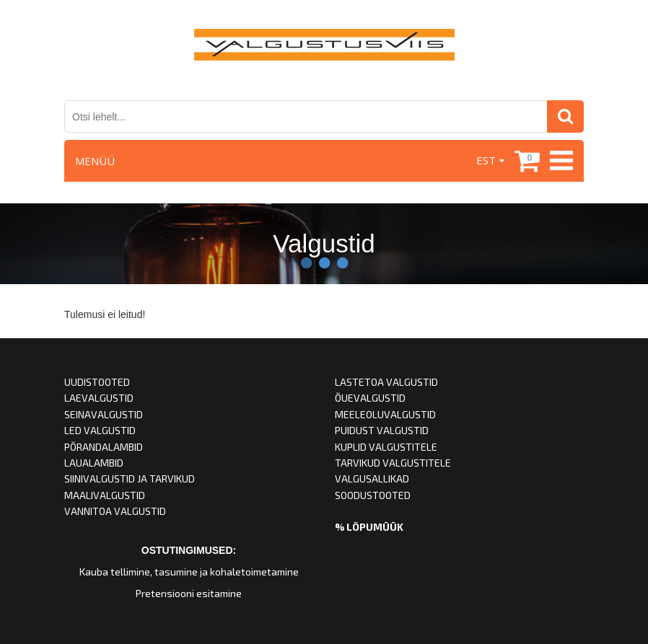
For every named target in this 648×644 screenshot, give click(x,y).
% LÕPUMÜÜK (369, 527)
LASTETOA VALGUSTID (386, 382)
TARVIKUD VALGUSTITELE (393, 463)
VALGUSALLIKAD (372, 478)
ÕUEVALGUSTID (370, 398)
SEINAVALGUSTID (104, 414)
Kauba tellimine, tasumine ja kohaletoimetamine (189, 572)
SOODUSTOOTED (373, 495)
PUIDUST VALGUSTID (382, 430)
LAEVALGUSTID (99, 398)
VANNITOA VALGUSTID (115, 511)
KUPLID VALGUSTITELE (386, 447)
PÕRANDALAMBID (104, 447)
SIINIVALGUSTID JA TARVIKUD (130, 478)
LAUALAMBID (94, 463)
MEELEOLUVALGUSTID (385, 414)
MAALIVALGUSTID (105, 495)
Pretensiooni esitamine (189, 593)
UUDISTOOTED (97, 382)
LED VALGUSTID (100, 430)
